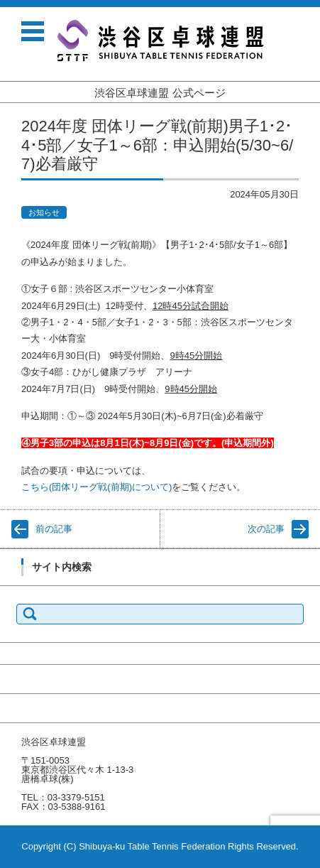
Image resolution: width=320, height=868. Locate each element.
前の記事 (54, 529)
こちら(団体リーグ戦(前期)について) (96, 487)
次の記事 (266, 529)
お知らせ (44, 212)
